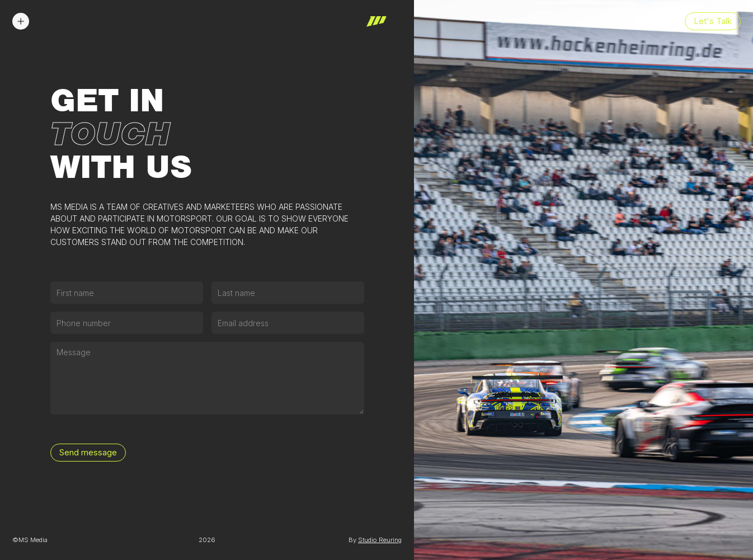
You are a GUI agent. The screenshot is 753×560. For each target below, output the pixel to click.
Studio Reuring (380, 540)
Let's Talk (713, 21)
